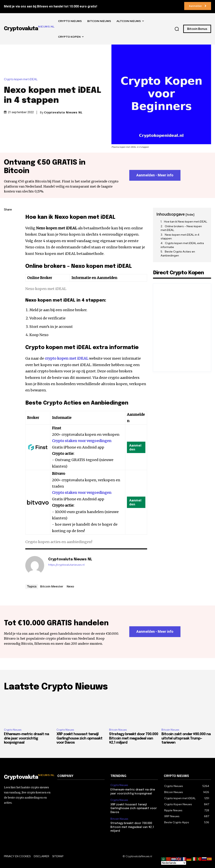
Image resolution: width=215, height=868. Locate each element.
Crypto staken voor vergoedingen (82, 441)
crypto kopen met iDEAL (67, 358)
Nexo (70, 586)
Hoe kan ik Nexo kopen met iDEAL (186, 222)
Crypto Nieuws (13, 730)
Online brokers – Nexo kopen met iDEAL (181, 228)
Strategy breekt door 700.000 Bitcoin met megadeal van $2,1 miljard (134, 738)
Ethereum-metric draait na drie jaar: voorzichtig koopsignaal (26, 738)
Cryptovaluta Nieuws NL (63, 112)
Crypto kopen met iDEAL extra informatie (182, 245)
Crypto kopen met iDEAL (22, 79)
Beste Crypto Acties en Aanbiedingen (178, 253)
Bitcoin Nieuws (118, 730)
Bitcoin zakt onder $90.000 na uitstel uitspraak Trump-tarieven (186, 738)
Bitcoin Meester (52, 586)
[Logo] (28, 777)
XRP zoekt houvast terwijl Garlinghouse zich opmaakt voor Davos (79, 738)
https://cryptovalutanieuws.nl (66, 565)
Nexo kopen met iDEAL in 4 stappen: (180, 237)
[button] (177, 29)
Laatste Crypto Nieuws (56, 687)
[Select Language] (174, 863)
